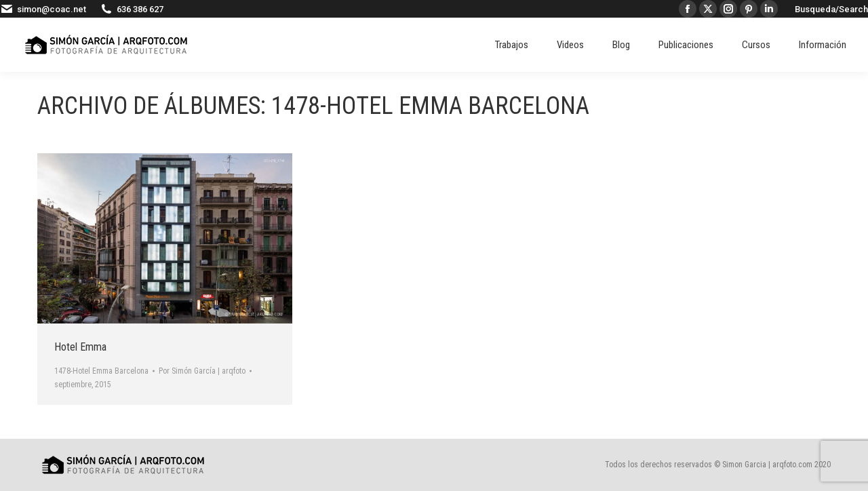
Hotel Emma (80, 347)
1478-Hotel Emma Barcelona (101, 371)
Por (202, 371)
